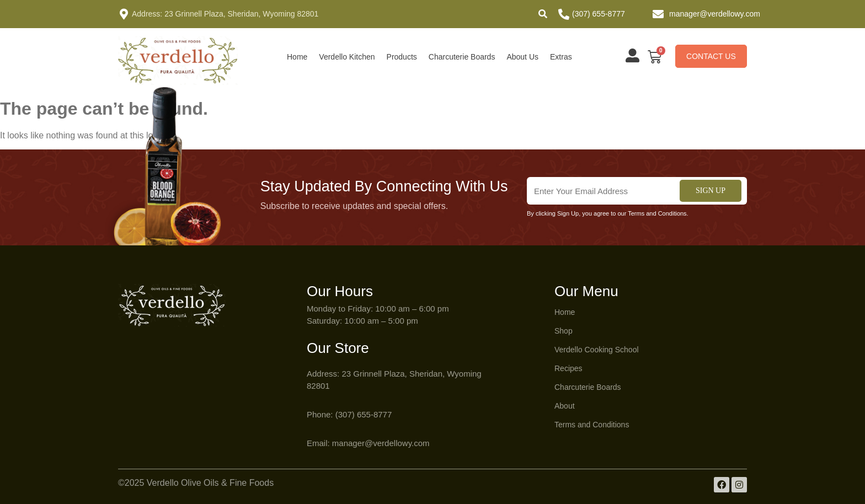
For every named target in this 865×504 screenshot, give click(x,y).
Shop (564, 331)
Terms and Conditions (592, 425)
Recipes (568, 368)
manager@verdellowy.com (715, 14)
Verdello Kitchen (347, 57)
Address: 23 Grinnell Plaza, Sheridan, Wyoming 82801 (225, 14)
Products (402, 57)
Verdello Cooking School (597, 350)
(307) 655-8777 (599, 14)
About (565, 406)
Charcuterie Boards (462, 57)
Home (297, 57)
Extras (561, 57)
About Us (522, 57)
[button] (543, 14)
